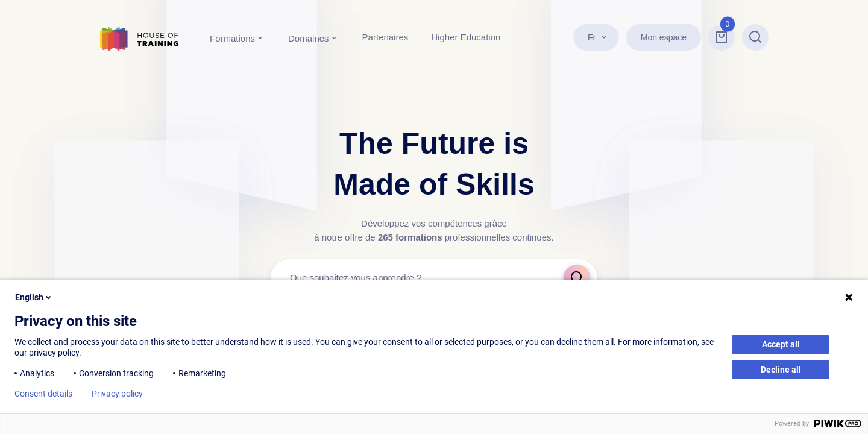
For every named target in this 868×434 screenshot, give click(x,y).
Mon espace (664, 37)
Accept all (781, 344)
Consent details (43, 394)
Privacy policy (117, 394)
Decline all (781, 370)
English (34, 297)
